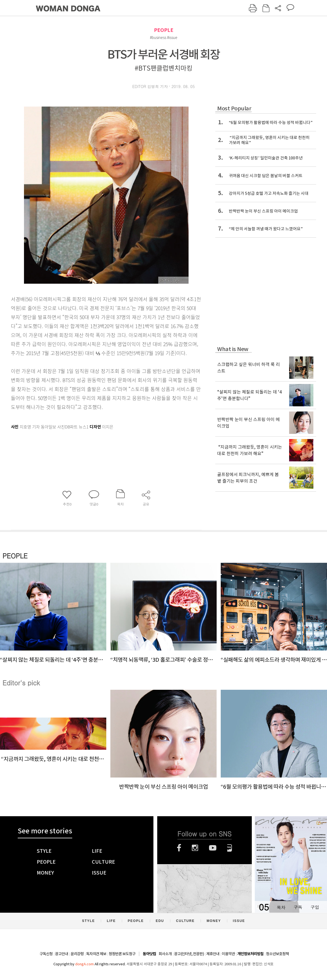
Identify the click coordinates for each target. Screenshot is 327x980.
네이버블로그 (230, 848)
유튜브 (213, 848)
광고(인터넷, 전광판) (189, 954)
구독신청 (46, 954)
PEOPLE (164, 30)
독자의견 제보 (96, 954)
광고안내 (62, 954)
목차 (281, 907)
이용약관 (228, 954)
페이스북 (179, 848)
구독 (298, 907)
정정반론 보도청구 (122, 954)
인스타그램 (195, 848)
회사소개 (165, 954)
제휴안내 (213, 954)
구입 (315, 907)
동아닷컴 (149, 954)
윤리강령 (77, 954)
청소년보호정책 (277, 954)
